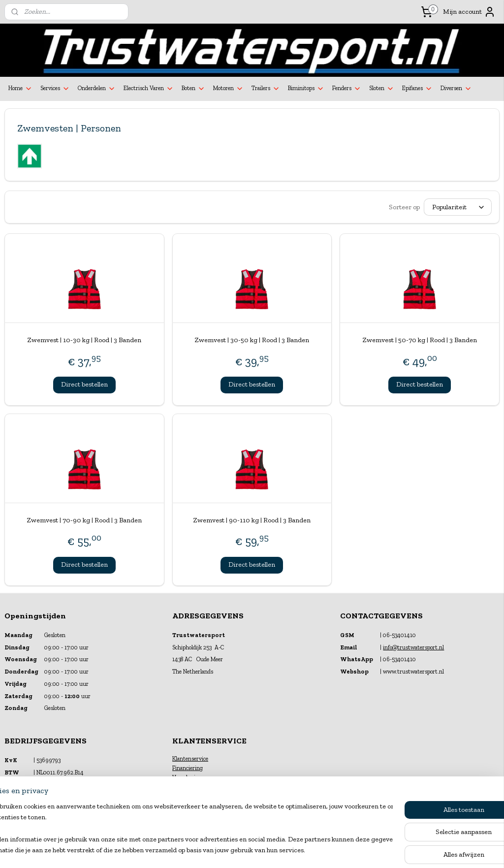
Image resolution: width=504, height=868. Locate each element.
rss (243, 850)
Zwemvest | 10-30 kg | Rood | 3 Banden (84, 340)
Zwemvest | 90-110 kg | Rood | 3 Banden (252, 520)
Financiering (188, 768)
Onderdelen (97, 89)
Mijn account (469, 12)
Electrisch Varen (149, 89)
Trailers (266, 89)
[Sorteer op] (458, 207)
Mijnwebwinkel (349, 850)
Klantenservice (190, 759)
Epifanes (417, 89)
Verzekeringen (190, 777)
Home (20, 89)
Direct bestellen (84, 384)
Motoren (228, 89)
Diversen (456, 89)
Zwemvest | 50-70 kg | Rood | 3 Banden (420, 340)
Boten (193, 89)
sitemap (227, 850)
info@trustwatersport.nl (413, 647)
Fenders (347, 89)
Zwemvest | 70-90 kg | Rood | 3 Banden (84, 520)
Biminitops (306, 89)
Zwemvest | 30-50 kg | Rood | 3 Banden (252, 340)
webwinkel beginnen (275, 850)
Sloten (382, 89)
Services (55, 89)
